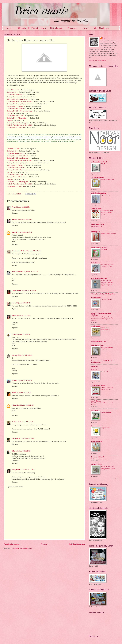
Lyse (103, 38)
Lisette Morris (16, 290)
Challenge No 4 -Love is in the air (17, 97)
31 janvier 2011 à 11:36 (26, 405)
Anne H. (14, 232)
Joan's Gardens (96, 401)
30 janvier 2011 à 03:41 (25, 232)
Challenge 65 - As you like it (16, 94)
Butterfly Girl (96, 232)
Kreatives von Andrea (19, 251)
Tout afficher (115, 479)
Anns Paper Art (96, 209)
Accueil (10, 28)
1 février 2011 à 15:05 (27, 439)
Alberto (14, 451)
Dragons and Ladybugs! (108, 179)
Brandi (14, 393)
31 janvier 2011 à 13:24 (26, 422)
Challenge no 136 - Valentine (16, 109)
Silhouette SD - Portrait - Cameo (32, 28)
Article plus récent (11, 544)
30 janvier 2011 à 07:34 (31, 272)
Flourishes (95, 366)
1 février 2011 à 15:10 (24, 451)
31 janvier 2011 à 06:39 (25, 380)
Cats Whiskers (96, 263)
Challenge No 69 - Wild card (16, 127)
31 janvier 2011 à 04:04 (25, 355)
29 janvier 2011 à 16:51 (23, 207)
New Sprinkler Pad (97, 226)
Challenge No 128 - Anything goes (17, 99)
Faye (13, 207)
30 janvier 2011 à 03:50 (33, 251)
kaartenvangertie (97, 441)
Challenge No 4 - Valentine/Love (17, 118)
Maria (14, 303)
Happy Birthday (105, 195)
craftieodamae (96, 326)
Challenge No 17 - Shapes (15, 106)
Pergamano (72, 28)
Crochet (85, 28)
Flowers (9, 120)
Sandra (14, 316)
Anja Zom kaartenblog (99, 193)
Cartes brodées (57, 28)
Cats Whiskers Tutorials (99, 278)
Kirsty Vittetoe (16, 470)
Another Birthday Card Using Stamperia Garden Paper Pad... (108, 468)
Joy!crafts (95, 410)
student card (104, 372)
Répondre (15, 213)
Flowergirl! (104, 249)
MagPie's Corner (97, 464)
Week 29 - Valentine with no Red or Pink (19, 125)
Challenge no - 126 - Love (15, 116)
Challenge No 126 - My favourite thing (19, 111)
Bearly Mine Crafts (97, 224)
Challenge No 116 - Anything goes (17, 123)
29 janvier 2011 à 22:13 (25, 220)
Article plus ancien (77, 544)
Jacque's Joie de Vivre (98, 385)
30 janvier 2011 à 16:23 (24, 316)
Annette (14, 220)
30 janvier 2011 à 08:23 (29, 290)
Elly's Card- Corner (98, 345)
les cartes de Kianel (97, 457)
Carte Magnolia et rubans (99, 459)
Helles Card (95, 370)
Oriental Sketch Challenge (108, 234)
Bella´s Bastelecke (17, 272)
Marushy (15, 355)
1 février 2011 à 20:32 (28, 470)
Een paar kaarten (105, 428)
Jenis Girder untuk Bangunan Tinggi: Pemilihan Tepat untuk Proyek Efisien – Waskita (103, 319)
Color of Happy (96, 298)
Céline (14, 334)
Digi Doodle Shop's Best (99, 342)
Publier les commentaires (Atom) (22, 548)
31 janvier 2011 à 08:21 (24, 393)
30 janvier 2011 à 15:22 (23, 303)
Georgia (14, 380)
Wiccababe (15, 405)
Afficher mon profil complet (97, 61)
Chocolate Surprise (106, 299)
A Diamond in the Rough (99, 162)
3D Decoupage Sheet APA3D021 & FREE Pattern (107, 212)
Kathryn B (15, 422)
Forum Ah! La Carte (13, 90)
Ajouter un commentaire (15, 487)
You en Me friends (106, 412)
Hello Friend (104, 164)
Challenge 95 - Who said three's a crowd (19, 102)
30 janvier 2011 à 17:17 (24, 334)
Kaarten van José (97, 426)
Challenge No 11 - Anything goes (17, 104)
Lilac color (10, 113)
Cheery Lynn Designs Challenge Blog (103, 294)
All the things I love (98, 178)
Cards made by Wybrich (99, 247)
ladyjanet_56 (16, 439)
